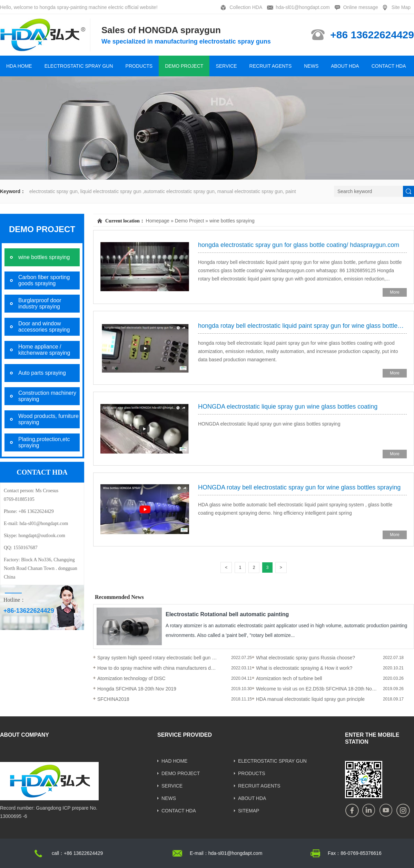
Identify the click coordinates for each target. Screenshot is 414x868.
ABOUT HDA (345, 66)
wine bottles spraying (232, 221)
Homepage (158, 221)
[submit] (408, 191)
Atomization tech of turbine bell (289, 678)
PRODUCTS (139, 66)
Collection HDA (246, 7)
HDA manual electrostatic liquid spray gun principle (310, 699)
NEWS (311, 66)
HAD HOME (174, 761)
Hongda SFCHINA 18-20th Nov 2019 (137, 689)
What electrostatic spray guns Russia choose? (305, 658)
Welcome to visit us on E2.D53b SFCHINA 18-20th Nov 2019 (316, 689)
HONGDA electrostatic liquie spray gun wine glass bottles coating (288, 407)
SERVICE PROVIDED (185, 735)
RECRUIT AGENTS (271, 66)
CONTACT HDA (389, 66)
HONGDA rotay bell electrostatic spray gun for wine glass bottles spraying (299, 487)
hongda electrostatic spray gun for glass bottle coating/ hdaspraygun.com (299, 245)
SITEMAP (249, 811)
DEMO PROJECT (184, 66)
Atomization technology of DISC (131, 678)
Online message (361, 7)
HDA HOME (19, 66)
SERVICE (226, 66)
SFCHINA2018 (113, 699)
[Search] (368, 191)
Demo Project (190, 221)
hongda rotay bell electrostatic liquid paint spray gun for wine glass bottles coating (302, 326)
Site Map (401, 7)
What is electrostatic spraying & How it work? (304, 668)
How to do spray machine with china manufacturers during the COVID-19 (158, 668)
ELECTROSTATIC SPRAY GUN (79, 66)
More (395, 292)
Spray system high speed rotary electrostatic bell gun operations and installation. (158, 658)
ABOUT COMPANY (24, 735)
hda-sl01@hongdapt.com (303, 7)
